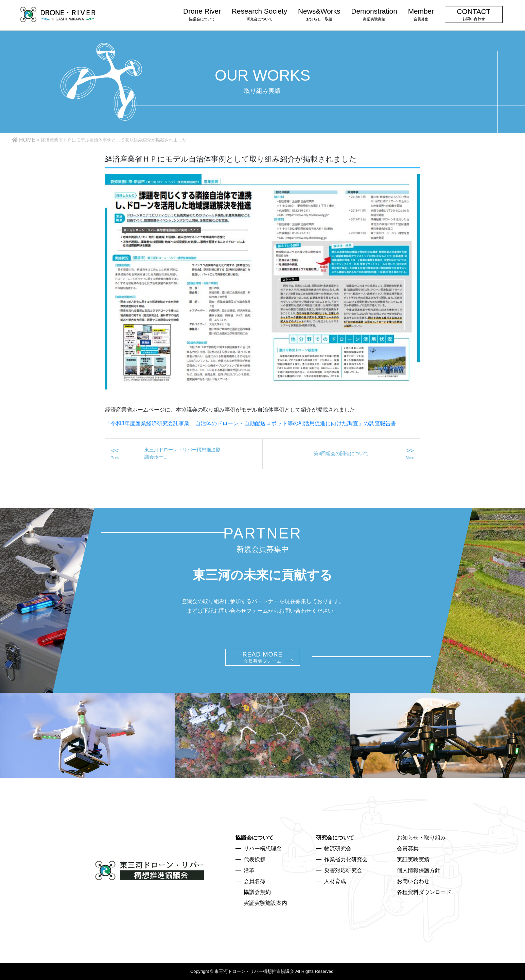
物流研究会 (338, 849)
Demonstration (374, 14)
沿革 (249, 870)
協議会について (255, 838)
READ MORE (262, 657)
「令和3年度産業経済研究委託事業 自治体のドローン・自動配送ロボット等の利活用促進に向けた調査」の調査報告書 (251, 423)
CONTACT (474, 14)
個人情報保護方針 (419, 870)
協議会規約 (257, 892)
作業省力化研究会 (346, 859)
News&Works (319, 14)
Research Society (259, 14)
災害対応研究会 (343, 870)
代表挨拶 (255, 859)
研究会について (335, 838)
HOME (27, 140)
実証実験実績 (413, 859)
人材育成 (335, 881)
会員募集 (408, 849)
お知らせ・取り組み (421, 838)
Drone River (202, 14)
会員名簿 (255, 881)
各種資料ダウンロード (424, 892)
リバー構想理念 (263, 849)
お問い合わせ (413, 881)
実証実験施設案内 (265, 903)
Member (421, 14)
